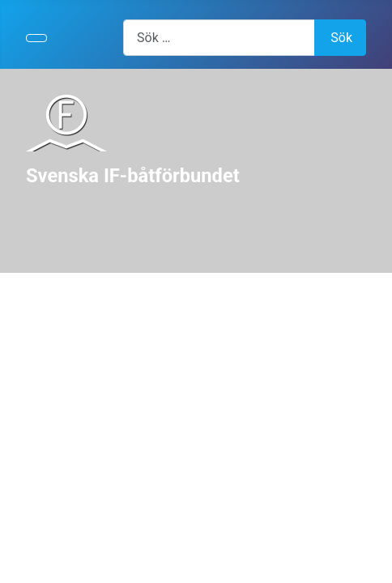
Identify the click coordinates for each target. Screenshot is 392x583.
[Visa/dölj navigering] (36, 38)
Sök (341, 38)
